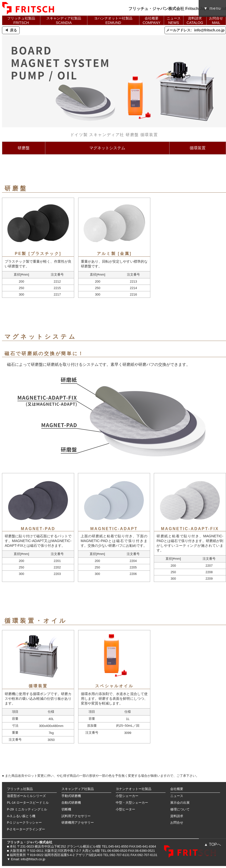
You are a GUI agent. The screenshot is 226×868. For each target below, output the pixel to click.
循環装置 (198, 148)
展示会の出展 (180, 803)
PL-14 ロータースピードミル (28, 803)
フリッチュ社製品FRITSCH (21, 20)
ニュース (177, 796)
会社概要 (177, 789)
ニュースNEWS (174, 20)
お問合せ (177, 823)
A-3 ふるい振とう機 (21, 816)
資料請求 (177, 816)
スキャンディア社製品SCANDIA (64, 20)
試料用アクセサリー (76, 816)
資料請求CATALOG (195, 20)
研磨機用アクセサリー (78, 823)
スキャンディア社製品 (78, 789)
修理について (180, 809)
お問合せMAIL (216, 20)
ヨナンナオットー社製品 (134, 789)
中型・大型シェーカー (132, 803)
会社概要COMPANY (152, 20)
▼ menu (212, 8)
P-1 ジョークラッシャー (24, 823)
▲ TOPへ (212, 844)
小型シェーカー (127, 796)
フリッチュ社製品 (20, 789)
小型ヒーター (125, 809)
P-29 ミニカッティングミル (27, 809)
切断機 (66, 809)
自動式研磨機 (71, 803)
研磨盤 (24, 148)
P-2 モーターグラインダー (26, 829)
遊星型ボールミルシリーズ (26, 796)
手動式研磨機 (71, 796)
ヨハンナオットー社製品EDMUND (113, 20)
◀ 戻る (11, 30)
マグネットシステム (107, 148)
